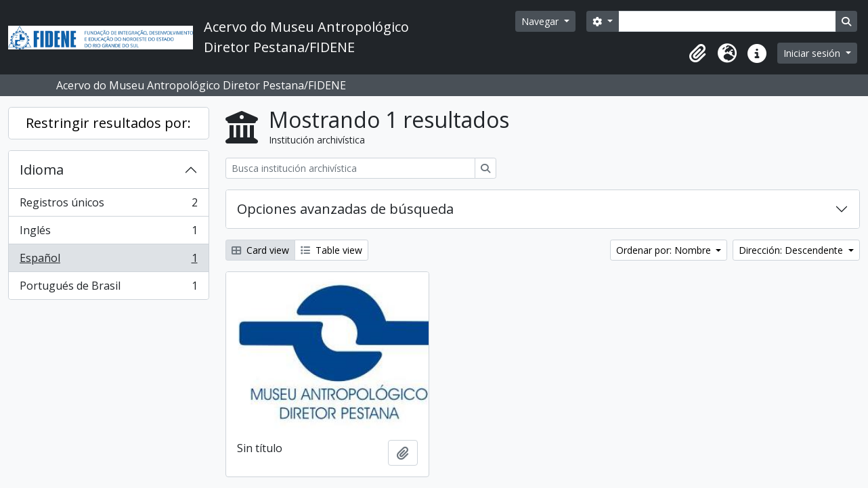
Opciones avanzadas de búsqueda (345, 209)
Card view (260, 250)
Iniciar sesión (813, 53)
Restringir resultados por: (108, 123)
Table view (331, 250)
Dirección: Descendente (792, 250)
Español (108, 261)
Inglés (108, 233)
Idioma (42, 170)
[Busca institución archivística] (350, 168)
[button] (697, 53)
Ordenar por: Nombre (665, 250)
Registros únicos (108, 205)
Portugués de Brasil (108, 288)
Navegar (541, 21)
